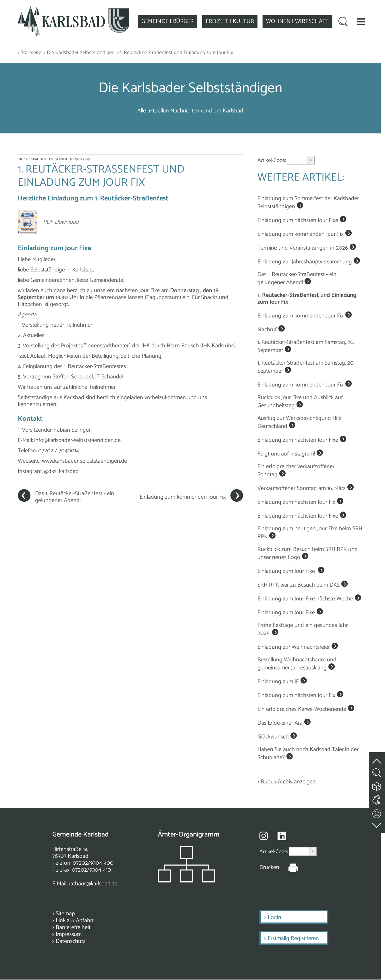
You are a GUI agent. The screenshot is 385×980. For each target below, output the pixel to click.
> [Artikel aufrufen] (311, 160)
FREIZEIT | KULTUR (232, 21)
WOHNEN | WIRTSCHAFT (301, 21)
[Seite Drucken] (289, 868)
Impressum (69, 934)
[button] (365, 21)
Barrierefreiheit (73, 928)
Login (275, 917)
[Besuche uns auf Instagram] (264, 836)
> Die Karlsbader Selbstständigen (79, 53)
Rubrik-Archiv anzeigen (288, 782)
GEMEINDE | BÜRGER (170, 21)
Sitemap (65, 914)
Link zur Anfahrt (75, 921)
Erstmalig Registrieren (293, 938)
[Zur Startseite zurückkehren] (74, 9)
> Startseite (30, 53)
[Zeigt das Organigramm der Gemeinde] (186, 881)
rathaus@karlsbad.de (93, 884)
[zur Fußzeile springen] (377, 824)
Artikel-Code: (272, 160)
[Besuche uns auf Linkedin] (282, 836)
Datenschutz (71, 941)
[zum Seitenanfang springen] (377, 758)
